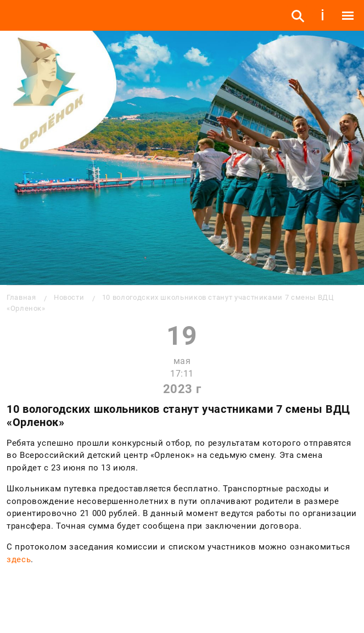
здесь (19, 559)
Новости (69, 297)
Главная (21, 297)
